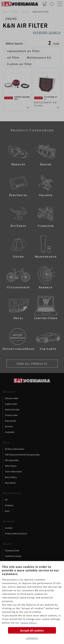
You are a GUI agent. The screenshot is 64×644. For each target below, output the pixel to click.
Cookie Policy (28, 623)
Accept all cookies (32, 630)
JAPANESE (32, 638)
